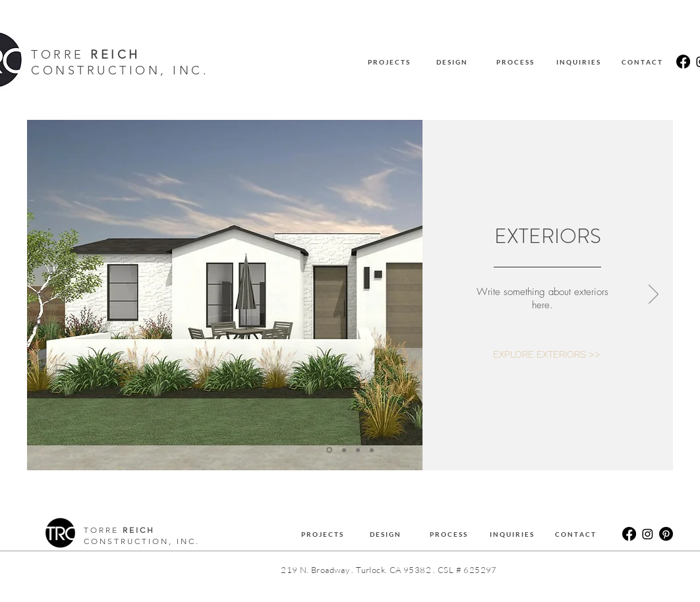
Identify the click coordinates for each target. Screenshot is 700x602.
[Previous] (47, 295)
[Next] (654, 295)
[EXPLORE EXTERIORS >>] (547, 355)
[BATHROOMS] (358, 450)
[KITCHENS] (344, 450)
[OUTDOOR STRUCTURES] (372, 450)
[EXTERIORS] (329, 450)
